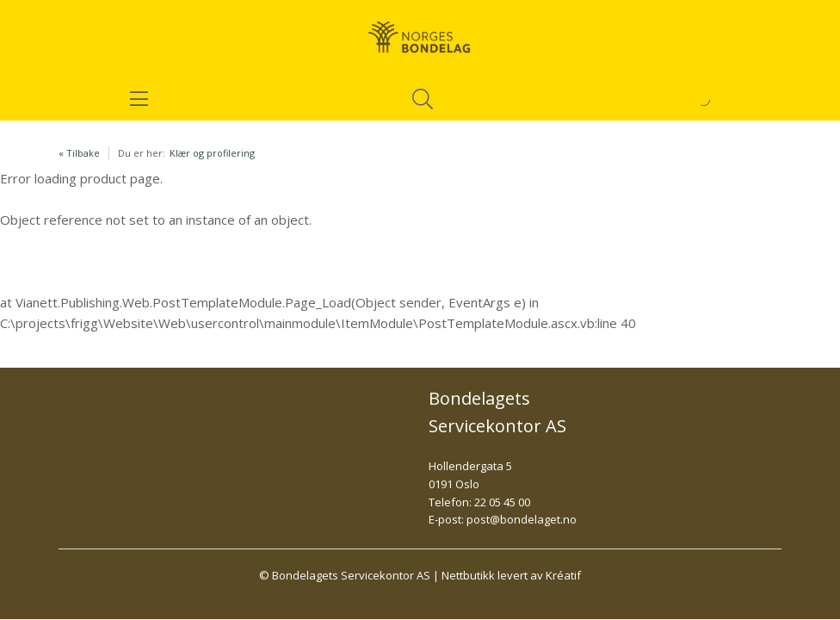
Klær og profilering (212, 153)
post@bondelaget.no (522, 519)
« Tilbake (79, 153)
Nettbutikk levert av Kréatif (511, 575)
